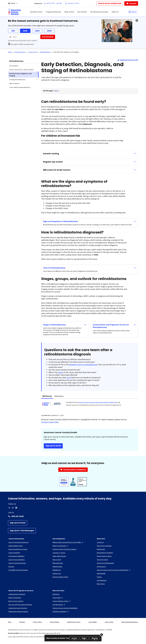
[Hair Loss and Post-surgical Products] (20, 605)
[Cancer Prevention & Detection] (18, 542)
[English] (14, 3)
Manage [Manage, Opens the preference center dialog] (95, 638)
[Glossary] (11, 566)
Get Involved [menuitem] (82, 12)
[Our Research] (101, 566)
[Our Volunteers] (102, 580)
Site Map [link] (22, 622)
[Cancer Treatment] (14, 553)
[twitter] (9, 508)
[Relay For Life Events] (61, 546)
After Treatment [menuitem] (14, 83)
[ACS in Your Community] (104, 546)
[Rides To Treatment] (15, 598)
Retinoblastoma (16, 61)
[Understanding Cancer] (16, 546)
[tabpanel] (90, 405)
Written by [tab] (47, 396)
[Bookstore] (56, 594)
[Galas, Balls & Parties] (59, 556)
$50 (13, 31)
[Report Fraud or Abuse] (104, 556)
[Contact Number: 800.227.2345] (73, 516)
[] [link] (56, 91)
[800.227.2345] (50, 3)
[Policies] (99, 577)
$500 (49, 31)
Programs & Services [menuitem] (54, 12)
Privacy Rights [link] (55, 622)
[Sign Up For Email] (73, 3)
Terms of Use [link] (109, 622)
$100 (25, 31)
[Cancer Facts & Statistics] (17, 560)
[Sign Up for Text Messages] (22, 531)
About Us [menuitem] (115, 12)
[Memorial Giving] (58, 563)
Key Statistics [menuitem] (14, 66)
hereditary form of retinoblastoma (83, 365)
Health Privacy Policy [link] (74, 622)
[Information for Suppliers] (105, 553)
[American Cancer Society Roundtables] (65, 608)
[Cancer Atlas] (58, 598)
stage (60, 372)
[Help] (60, 3)
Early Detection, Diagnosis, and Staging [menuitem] (20, 75)
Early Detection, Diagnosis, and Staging (66, 52)
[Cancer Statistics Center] (62, 601)
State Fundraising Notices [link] (130, 622)
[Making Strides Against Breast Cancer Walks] (68, 542)
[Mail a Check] (101, 584)
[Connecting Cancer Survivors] (18, 608)
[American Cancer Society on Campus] (64, 549)
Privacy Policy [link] (37, 622)
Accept (74, 638)
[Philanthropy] (57, 570)
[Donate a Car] (57, 573)
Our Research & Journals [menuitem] (99, 12)
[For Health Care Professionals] (18, 570)
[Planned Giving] (57, 566)
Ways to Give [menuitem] (69, 12)
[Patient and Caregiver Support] (18, 611)
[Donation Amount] (23, 37)
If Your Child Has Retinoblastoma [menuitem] (20, 87)
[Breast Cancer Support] (16, 601)
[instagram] (13, 508)
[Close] (102, 635)
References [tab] (59, 396)
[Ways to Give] (57, 560)
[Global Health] (101, 573)
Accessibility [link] (93, 622)
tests (69, 378)
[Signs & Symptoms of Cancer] (18, 549)
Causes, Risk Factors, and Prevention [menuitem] (21, 70)
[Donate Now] (48, 37)
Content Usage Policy (50, 422)
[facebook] (16, 508)
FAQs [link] (10, 622)
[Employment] (101, 549)
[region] (73, 638)
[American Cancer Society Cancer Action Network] (114, 570)
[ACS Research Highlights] (16, 556)
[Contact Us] (100, 542)
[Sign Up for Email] (18, 523)
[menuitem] (15, 12)
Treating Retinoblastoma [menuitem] (17, 80)
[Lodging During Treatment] (17, 594)
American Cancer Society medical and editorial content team (98, 402)
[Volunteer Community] (61, 611)
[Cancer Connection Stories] (17, 563)
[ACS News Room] (59, 605)
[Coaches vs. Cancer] (59, 553)
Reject (84, 638)
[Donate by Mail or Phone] (60, 577)
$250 (37, 31)
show (56, 91)
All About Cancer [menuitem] (36, 12)
